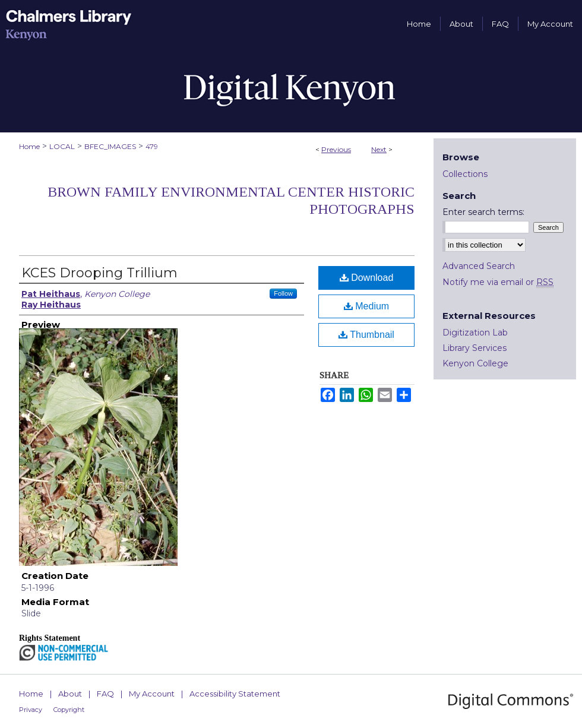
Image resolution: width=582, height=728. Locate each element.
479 (152, 146)
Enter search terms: (483, 212)
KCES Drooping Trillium (99, 273)
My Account (152, 694)
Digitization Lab (475, 333)
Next (379, 149)
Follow (283, 293)
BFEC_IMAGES (110, 146)
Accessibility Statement (235, 694)
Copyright (69, 710)
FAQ (105, 694)
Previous (336, 149)
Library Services (475, 348)
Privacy (31, 710)
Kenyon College (475, 363)
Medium (366, 306)
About (70, 694)
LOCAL (62, 146)
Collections (465, 174)
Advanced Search (479, 266)
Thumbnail (366, 335)
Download (367, 278)
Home (29, 146)
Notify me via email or (498, 282)
